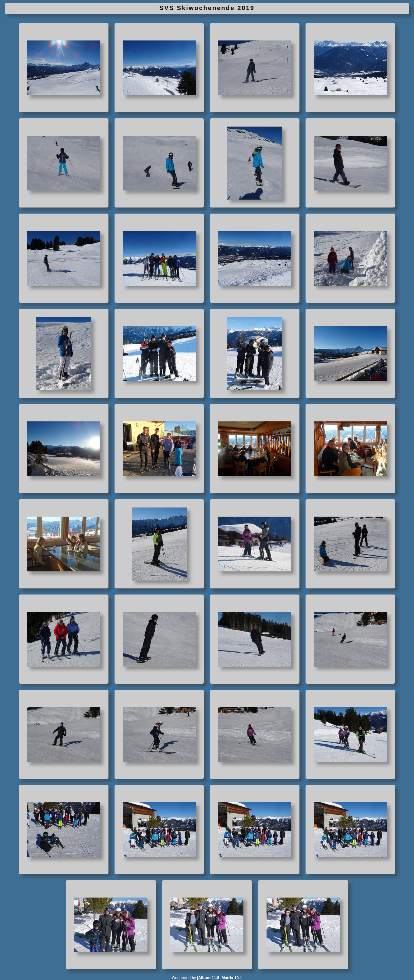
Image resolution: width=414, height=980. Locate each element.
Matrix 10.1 (232, 978)
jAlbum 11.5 (208, 978)
